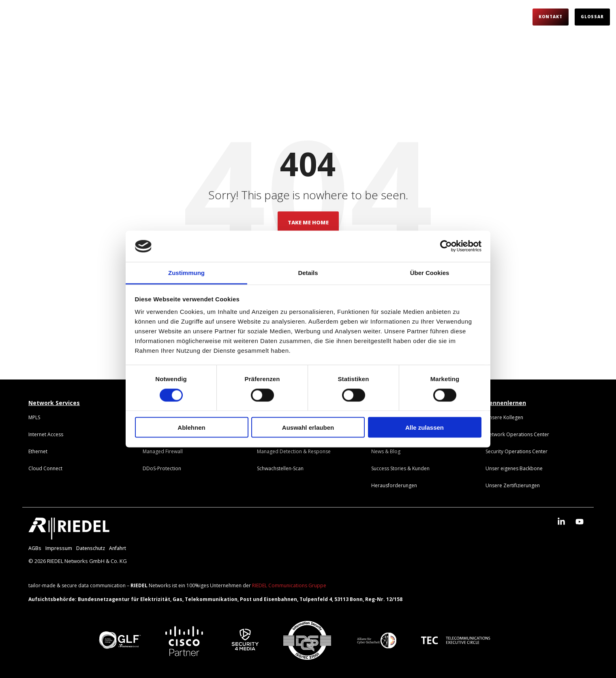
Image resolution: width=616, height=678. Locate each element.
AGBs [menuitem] (35, 548)
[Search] (519, 17)
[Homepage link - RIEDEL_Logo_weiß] (69, 535)
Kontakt (551, 17)
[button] (562, 522)
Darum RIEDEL (109, 17)
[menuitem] (34, 417)
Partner (345, 17)
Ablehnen (191, 427)
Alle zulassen (425, 427)
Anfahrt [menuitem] (118, 548)
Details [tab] (308, 272)
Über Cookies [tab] (430, 272)
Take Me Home (308, 222)
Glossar (592, 17)
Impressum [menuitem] (59, 548)
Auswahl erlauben (308, 427)
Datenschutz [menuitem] (91, 548)
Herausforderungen (230, 17)
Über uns (389, 17)
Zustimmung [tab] (186, 272)
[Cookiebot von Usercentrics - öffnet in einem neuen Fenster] (446, 246)
